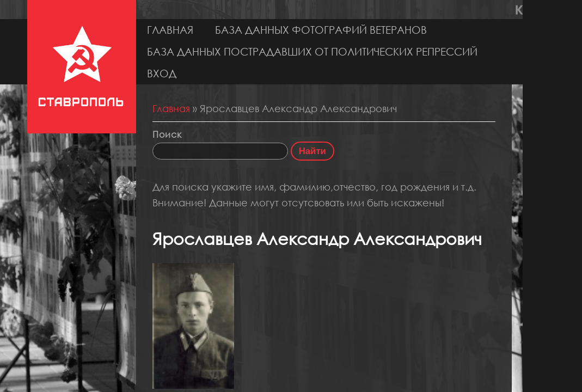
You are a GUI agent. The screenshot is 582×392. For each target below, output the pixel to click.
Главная (170, 30)
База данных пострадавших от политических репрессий (312, 51)
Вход (162, 73)
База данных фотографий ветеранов (321, 30)
